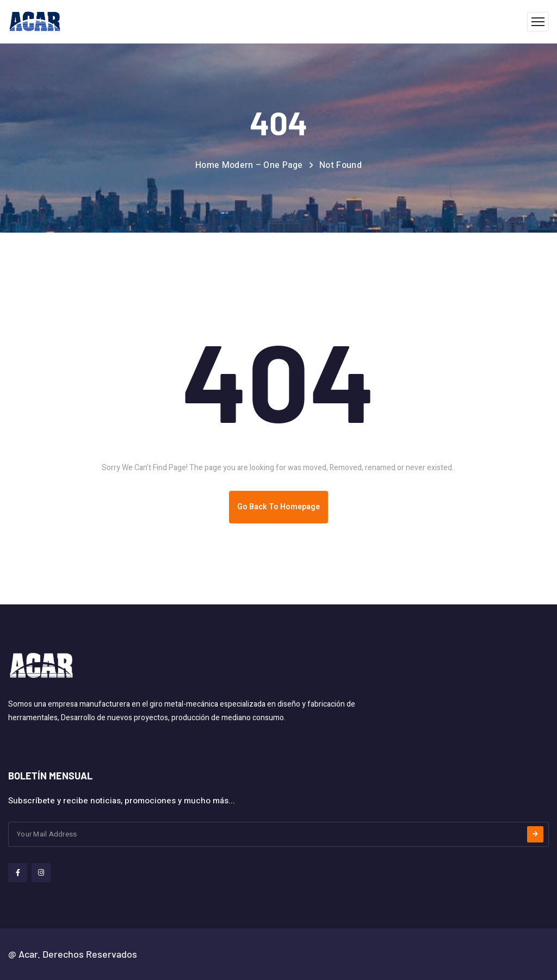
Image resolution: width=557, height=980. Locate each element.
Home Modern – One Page (249, 165)
